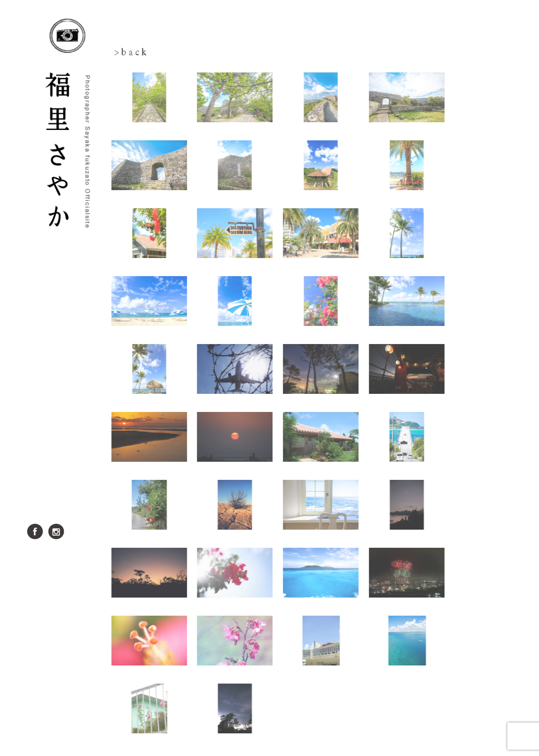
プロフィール (68, 398)
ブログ (68, 419)
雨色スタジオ (68, 459)
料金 (68, 480)
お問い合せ (68, 500)
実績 (68, 439)
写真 (68, 378)
